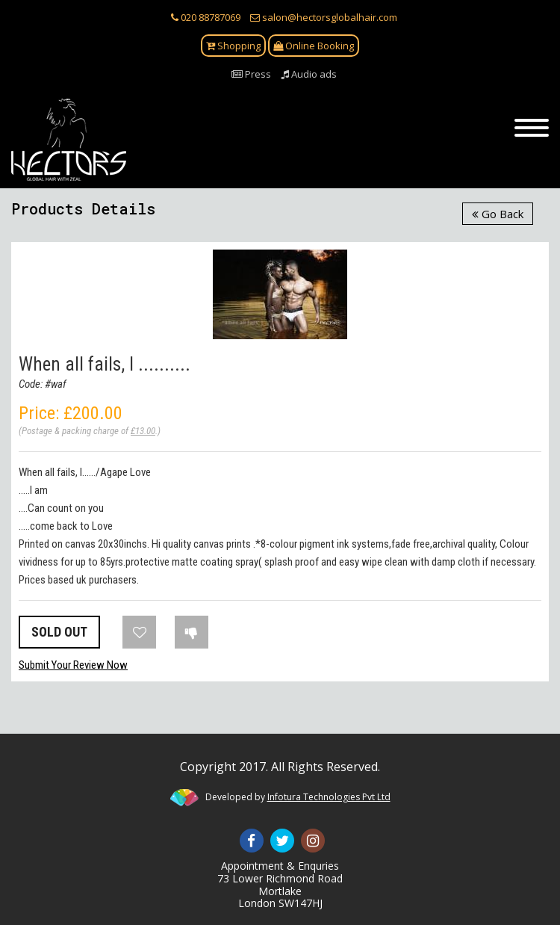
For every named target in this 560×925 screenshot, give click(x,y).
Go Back (498, 214)
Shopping (233, 46)
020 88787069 (206, 17)
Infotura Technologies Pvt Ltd (329, 797)
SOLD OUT (59, 632)
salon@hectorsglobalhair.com (324, 17)
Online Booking (314, 46)
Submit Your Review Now (73, 665)
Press (251, 74)
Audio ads (309, 74)
